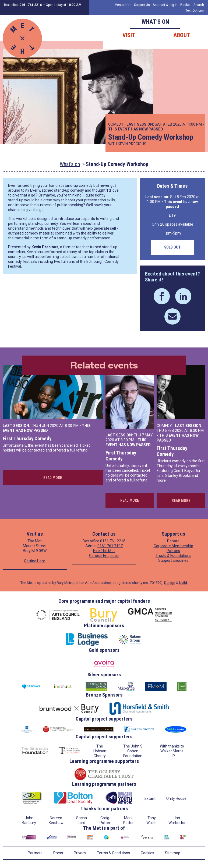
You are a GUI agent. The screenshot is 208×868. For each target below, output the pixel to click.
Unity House (176, 798)
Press (58, 853)
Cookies (147, 853)
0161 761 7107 (110, 546)
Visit (129, 35)
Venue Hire (123, 5)
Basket (186, 5)
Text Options (195, 11)
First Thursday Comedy (27, 438)
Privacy (80, 853)
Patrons (173, 551)
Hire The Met (104, 551)
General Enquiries (104, 556)
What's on (70, 164)
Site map (173, 853)
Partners (35, 853)
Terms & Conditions (113, 853)
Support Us (142, 5)
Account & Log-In (165, 5)
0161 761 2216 (113, 541)
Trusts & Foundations (173, 556)
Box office (23, 5)
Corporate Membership (173, 546)
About (182, 35)
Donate (173, 541)
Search (199, 5)
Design (170, 583)
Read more (53, 478)
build (183, 583)
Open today (64, 5)
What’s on (155, 22)
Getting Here (35, 561)
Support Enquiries (173, 560)
